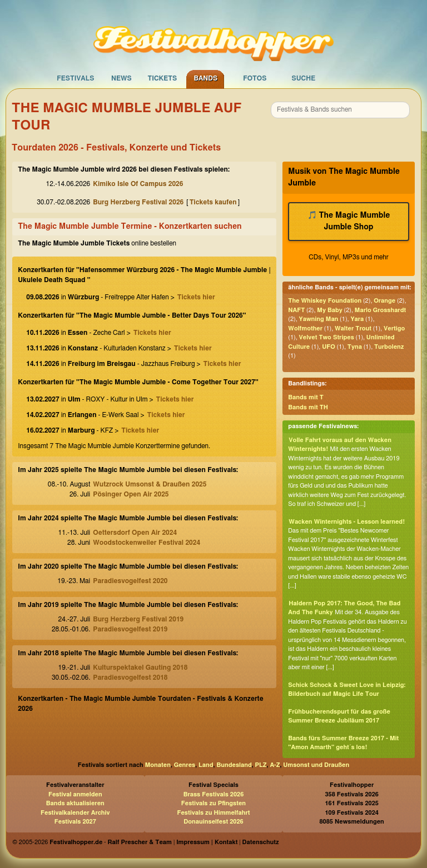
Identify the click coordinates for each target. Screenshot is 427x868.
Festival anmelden (75, 794)
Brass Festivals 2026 (214, 794)
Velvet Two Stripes (327, 337)
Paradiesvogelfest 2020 (130, 581)
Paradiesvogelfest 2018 (130, 678)
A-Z (275, 765)
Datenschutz (261, 842)
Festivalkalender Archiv (75, 813)
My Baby (330, 310)
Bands (205, 78)
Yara (357, 319)
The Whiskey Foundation (325, 301)
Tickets (162, 78)
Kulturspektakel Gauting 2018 (140, 668)
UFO (329, 347)
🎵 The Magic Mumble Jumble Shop (349, 221)
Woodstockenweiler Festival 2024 (147, 543)
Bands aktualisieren (75, 803)
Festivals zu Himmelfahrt (213, 813)
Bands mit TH (308, 407)
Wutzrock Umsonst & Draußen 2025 (150, 484)
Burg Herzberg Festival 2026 (138, 202)
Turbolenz (389, 347)
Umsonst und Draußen (316, 765)
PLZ (261, 765)
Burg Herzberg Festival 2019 (138, 619)
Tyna (355, 347)
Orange (384, 301)
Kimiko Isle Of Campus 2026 (138, 184)
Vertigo (394, 328)
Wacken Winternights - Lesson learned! (347, 522)
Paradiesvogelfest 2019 (130, 629)
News (121, 78)
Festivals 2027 (75, 822)
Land (206, 765)
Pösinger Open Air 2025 (131, 494)
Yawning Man (319, 319)
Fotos (255, 78)
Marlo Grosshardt (380, 310)
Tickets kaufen (213, 202)
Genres (185, 765)
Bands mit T (306, 397)
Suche (303, 78)
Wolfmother (305, 328)
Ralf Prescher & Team (140, 842)
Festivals (75, 78)
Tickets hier (196, 297)
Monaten (158, 765)
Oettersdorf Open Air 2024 (135, 533)
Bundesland (234, 765)
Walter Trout (353, 328)
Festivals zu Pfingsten (213, 803)
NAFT (296, 310)
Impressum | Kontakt (207, 842)
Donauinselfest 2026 (213, 822)
